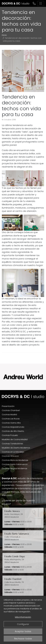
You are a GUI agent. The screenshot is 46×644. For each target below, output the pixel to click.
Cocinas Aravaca (10, 456)
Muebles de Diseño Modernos (16, 448)
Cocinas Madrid (9, 415)
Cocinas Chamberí (11, 410)
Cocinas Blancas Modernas (15, 460)
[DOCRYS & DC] (16, 3)
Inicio (4, 35)
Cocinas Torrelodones (12, 444)
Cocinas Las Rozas (11, 419)
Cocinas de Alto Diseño (13, 431)
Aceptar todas (23, 631)
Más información (23, 617)
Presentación (8, 406)
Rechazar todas (23, 639)
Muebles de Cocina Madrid (15, 439)
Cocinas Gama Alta (11, 423)
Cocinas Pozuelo (10, 435)
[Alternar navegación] (41, 3)
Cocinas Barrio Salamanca (15, 464)
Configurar (23, 624)
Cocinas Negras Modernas (15, 469)
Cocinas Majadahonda (13, 427)
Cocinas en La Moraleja (13, 452)
